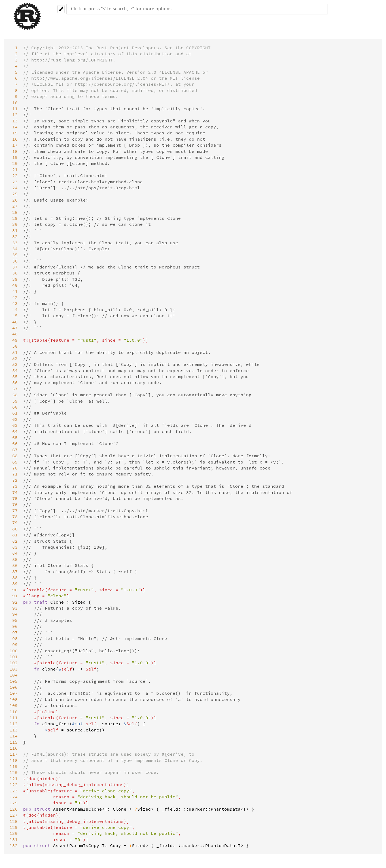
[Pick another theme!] (61, 9)
